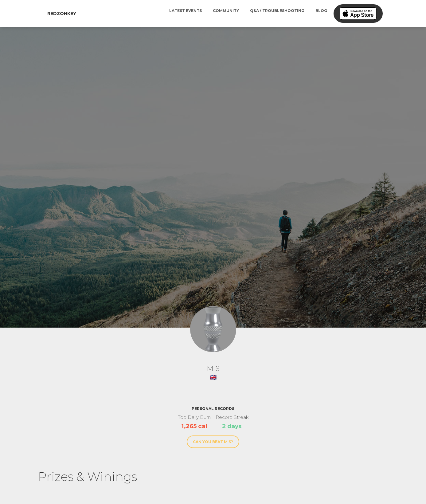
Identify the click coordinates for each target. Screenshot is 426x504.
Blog (321, 11)
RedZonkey (62, 14)
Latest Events (186, 11)
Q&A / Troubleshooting (277, 11)
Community (226, 11)
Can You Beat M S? (213, 442)
